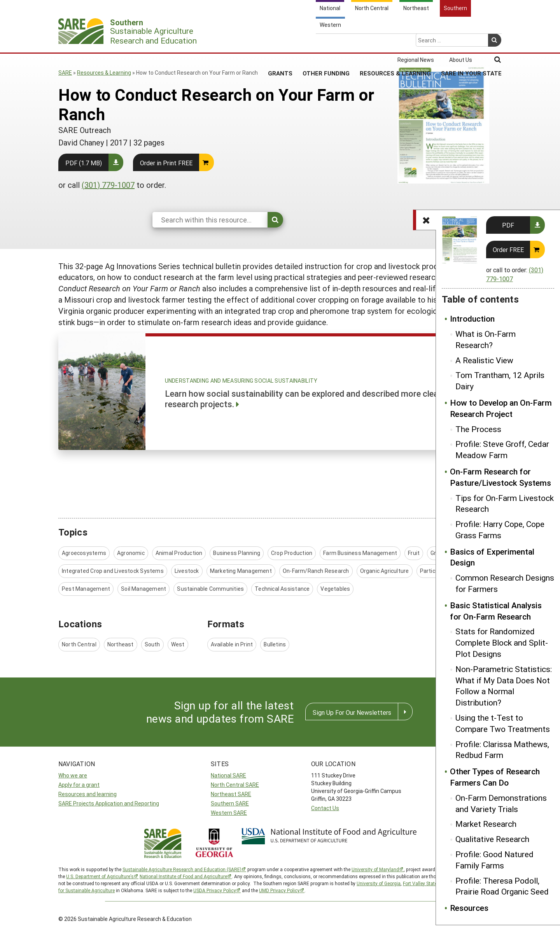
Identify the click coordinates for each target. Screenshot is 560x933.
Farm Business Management (360, 553)
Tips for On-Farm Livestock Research (505, 503)
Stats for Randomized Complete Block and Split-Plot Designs (502, 642)
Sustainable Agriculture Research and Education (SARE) (182, 869)
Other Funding (326, 42)
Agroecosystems (84, 553)
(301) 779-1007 (108, 185)
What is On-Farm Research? (486, 339)
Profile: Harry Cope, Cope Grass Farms (500, 530)
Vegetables (335, 589)
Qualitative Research (492, 839)
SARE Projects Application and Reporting (109, 803)
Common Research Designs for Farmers (505, 583)
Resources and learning (87, 794)
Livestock (187, 571)
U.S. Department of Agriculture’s (100, 876)
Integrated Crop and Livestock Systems (113, 571)
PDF (508, 225)
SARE (65, 73)
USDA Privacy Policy (215, 890)
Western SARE (229, 813)
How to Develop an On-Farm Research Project (501, 408)
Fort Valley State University (431, 883)
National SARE (228, 775)
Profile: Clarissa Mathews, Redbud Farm (502, 750)
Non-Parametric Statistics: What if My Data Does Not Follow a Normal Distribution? (504, 686)
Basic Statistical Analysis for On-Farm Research (496, 611)
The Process (478, 429)
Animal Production (179, 553)
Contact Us (325, 808)
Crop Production (292, 553)
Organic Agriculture (385, 571)
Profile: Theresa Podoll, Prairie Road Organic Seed (502, 886)
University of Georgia (379, 883)
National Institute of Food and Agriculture (183, 876)
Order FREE (508, 249)
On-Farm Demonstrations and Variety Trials (501, 803)
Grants (280, 42)
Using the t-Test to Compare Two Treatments (503, 723)
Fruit (414, 553)
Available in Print (232, 644)
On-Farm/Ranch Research (316, 571)
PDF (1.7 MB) (84, 163)
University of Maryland (375, 869)
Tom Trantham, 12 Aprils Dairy (500, 381)
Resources (469, 908)
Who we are (73, 775)
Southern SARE (230, 803)
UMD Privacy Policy (279, 890)
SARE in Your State (471, 42)
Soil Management (143, 589)
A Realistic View (484, 360)
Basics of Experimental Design (492, 557)
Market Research (486, 824)
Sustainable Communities (210, 589)
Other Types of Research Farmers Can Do (495, 777)
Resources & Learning (395, 42)
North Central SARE (235, 785)
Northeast (121, 644)
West (178, 644)
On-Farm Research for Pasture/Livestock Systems (500, 477)
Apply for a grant (79, 785)
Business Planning (237, 553)
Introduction (472, 319)
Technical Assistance (282, 589)
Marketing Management (241, 571)
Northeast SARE (231, 794)
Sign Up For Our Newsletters (352, 712)
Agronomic (131, 553)
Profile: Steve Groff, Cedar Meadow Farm (502, 449)
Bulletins (275, 644)
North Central (79, 644)
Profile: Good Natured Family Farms (494, 860)
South (152, 644)
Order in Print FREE (166, 163)
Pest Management (86, 589)
